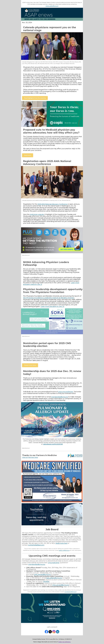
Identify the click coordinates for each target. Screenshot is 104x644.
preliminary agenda (37, 214)
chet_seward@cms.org (42, 575)
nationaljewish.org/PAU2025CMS (53, 444)
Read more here (61, 543)
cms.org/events (54, 563)
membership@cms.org (60, 397)
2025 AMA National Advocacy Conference (53, 204)
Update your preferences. (65, 642)
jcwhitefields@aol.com (36, 545)
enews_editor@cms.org (52, 6)
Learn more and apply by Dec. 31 (52, 306)
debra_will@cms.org (64, 550)
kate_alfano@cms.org (54, 578)
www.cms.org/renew (66, 392)
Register (46, 581)
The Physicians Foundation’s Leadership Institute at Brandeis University (49, 298)
